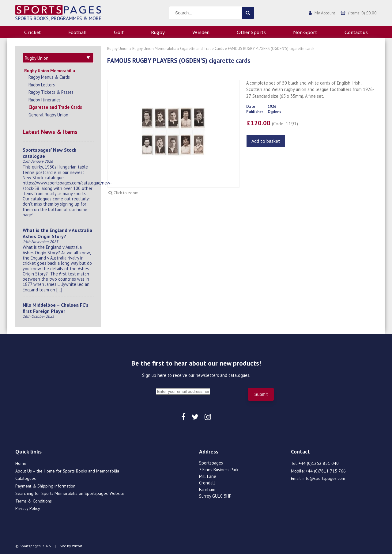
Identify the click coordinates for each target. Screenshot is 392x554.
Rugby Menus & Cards (49, 76)
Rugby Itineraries (45, 99)
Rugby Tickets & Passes (51, 91)
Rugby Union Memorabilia (50, 70)
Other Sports (251, 32)
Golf (119, 32)
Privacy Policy (28, 507)
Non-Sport (305, 32)
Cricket (32, 32)
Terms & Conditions (34, 500)
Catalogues (26, 477)
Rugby (158, 32)
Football (77, 32)
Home (21, 462)
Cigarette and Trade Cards (55, 106)
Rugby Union (118, 49)
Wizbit (77, 545)
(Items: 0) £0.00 (362, 13)
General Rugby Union (48, 114)
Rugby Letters (42, 84)
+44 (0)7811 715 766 (326, 470)
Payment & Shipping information (45, 485)
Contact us (356, 32)
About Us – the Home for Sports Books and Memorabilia (67, 470)
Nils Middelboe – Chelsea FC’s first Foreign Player (56, 307)
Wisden (201, 32)
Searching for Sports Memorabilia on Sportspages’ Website (70, 492)
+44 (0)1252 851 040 (319, 462)
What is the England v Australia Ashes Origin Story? (57, 232)
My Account (325, 13)
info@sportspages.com (324, 477)
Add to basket (266, 141)
